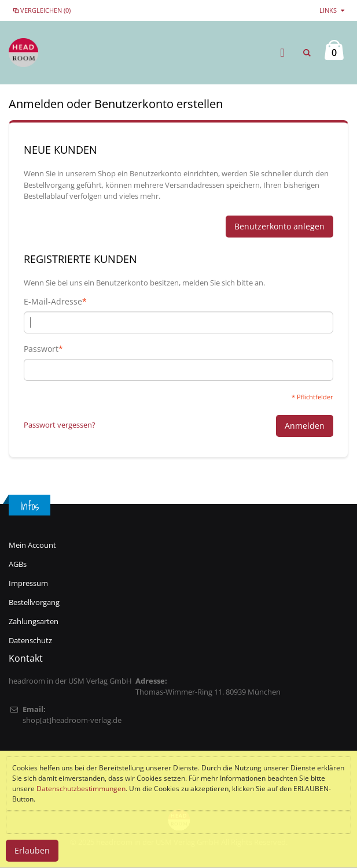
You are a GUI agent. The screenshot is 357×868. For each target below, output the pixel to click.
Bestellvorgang (34, 602)
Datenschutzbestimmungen (81, 789)
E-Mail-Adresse (53, 302)
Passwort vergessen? (60, 425)
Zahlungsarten (34, 621)
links (328, 10)
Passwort (41, 349)
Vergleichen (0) (41, 10)
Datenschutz (30, 640)
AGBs (18, 564)
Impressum (28, 583)
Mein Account (32, 545)
